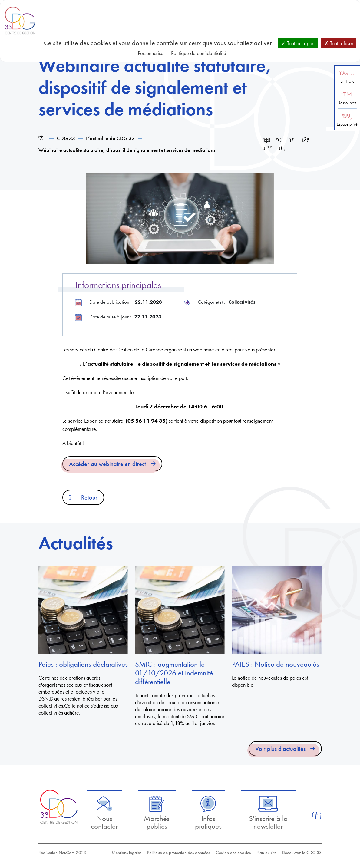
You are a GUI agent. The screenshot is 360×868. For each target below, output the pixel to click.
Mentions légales (127, 853)
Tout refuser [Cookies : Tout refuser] (339, 43)
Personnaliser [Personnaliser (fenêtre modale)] (151, 53)
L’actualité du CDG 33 (110, 138)
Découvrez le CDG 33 (302, 853)
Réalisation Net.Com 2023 (62, 853)
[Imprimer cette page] (280, 140)
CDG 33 (66, 138)
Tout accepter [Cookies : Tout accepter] (298, 43)
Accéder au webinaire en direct (107, 464)
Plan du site (266, 853)
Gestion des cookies (233, 853)
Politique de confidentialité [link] (199, 53)
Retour (83, 497)
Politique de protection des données (178, 853)
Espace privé (347, 124)
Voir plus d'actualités (280, 749)
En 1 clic (347, 81)
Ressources (347, 103)
